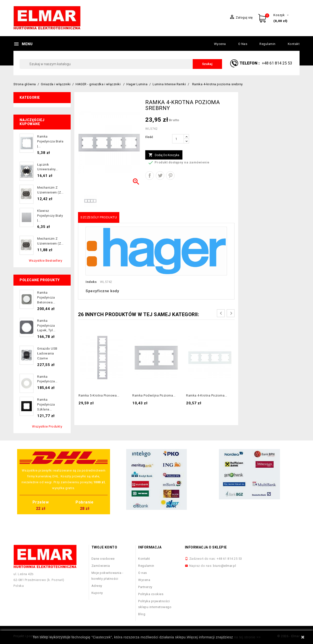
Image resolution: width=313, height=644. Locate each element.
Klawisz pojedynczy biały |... (50, 216)
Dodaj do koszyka (164, 155)
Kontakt (294, 44)
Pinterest (170, 176)
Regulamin (268, 44)
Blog (142, 614)
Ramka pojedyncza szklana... (46, 404)
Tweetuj (160, 176)
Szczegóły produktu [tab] (99, 217)
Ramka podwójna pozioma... (154, 395)
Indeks (91, 282)
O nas (243, 44)
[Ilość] (178, 139)
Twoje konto (104, 547)
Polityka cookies (151, 594)
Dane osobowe (103, 559)
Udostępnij (150, 176)
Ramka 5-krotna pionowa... (99, 395)
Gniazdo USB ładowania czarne (47, 353)
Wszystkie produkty (47, 426)
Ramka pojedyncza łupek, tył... (46, 326)
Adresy (97, 586)
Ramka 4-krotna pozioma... (207, 395)
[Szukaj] (121, 64)
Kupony (97, 593)
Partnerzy (145, 587)
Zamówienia (101, 566)
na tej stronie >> (247, 637)
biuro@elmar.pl (224, 566)
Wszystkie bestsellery (46, 261)
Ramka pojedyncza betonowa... (46, 297)
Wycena (220, 44)
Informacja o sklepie (206, 547)
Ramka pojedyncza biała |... (50, 141)
